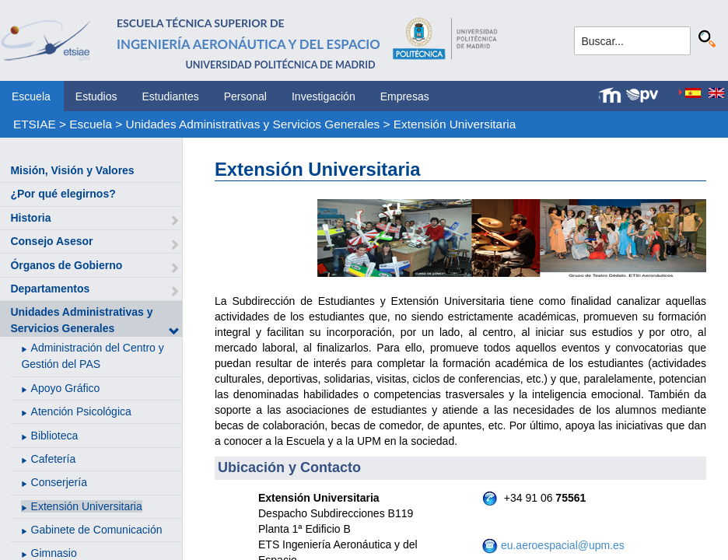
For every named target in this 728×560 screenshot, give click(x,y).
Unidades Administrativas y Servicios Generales (253, 124)
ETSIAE (35, 124)
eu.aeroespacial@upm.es (563, 545)
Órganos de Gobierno (66, 265)
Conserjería (59, 482)
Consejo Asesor (51, 241)
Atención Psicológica (81, 411)
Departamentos (50, 289)
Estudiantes (171, 96)
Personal (245, 96)
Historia (30, 218)
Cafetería (54, 459)
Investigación (324, 96)
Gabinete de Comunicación (97, 530)
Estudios (96, 96)
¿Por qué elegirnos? (63, 194)
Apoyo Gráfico (66, 388)
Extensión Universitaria (455, 124)
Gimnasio (54, 553)
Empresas (405, 96)
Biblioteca (55, 436)
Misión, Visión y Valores (72, 170)
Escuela (31, 96)
